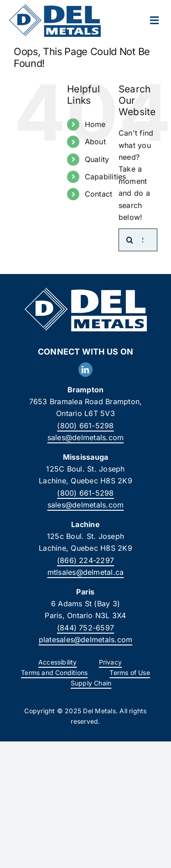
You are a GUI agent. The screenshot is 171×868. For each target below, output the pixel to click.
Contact (99, 194)
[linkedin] (85, 370)
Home (95, 124)
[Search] (130, 240)
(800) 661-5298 (85, 426)
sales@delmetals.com (86, 437)
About (95, 142)
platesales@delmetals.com (86, 640)
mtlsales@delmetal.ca (86, 572)
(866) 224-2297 (85, 560)
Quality (97, 159)
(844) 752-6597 (85, 628)
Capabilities (106, 177)
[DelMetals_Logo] (55, 8)
